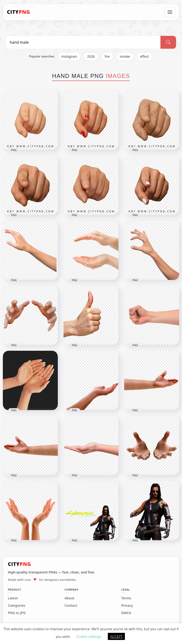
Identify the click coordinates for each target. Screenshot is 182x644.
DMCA (126, 613)
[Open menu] (170, 12)
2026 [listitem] (91, 56)
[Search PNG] (83, 42)
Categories (17, 606)
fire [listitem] (107, 56)
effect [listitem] (144, 56)
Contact (71, 606)
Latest (13, 598)
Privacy (127, 606)
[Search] (168, 42)
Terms (126, 598)
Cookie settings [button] (89, 636)
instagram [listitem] (69, 56)
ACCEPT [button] (116, 636)
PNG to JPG (17, 613)
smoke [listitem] (125, 56)
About (69, 598)
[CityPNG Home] (18, 12)
